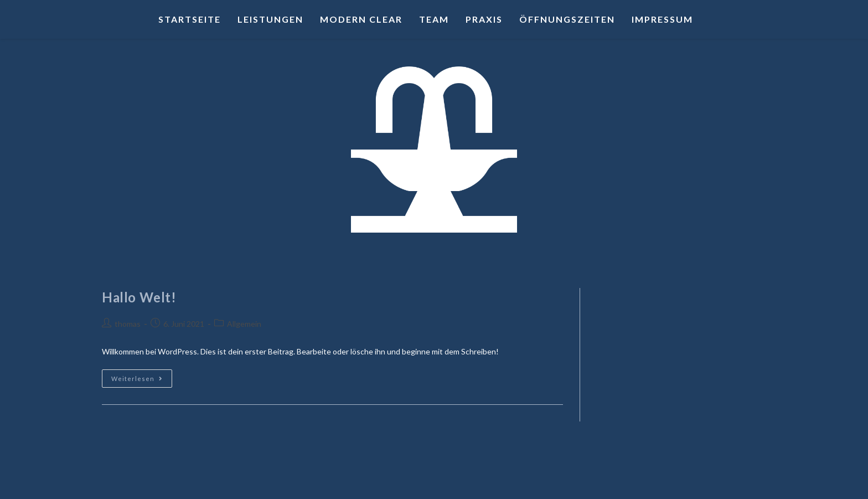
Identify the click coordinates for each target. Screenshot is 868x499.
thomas (128, 324)
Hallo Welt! (139, 297)
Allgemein (244, 324)
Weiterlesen (142, 376)
